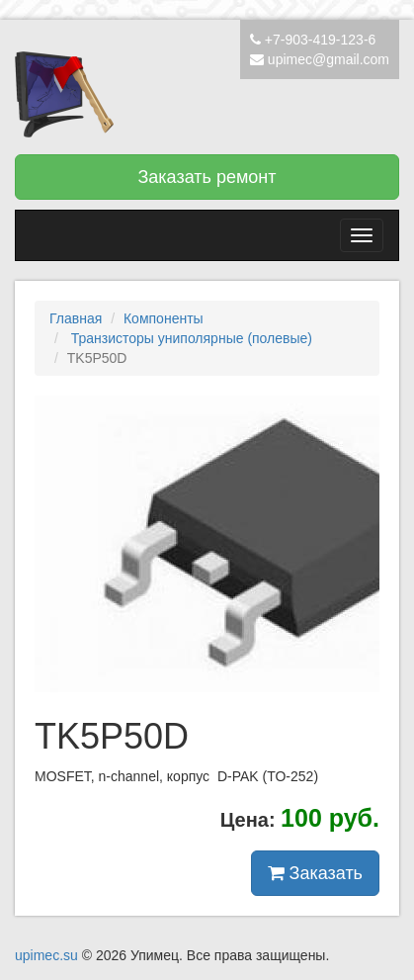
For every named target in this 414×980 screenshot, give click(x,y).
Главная (76, 318)
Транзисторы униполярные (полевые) (190, 338)
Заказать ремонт (207, 177)
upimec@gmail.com (329, 59)
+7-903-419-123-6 (320, 40)
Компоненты (164, 318)
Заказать (315, 873)
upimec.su (46, 955)
